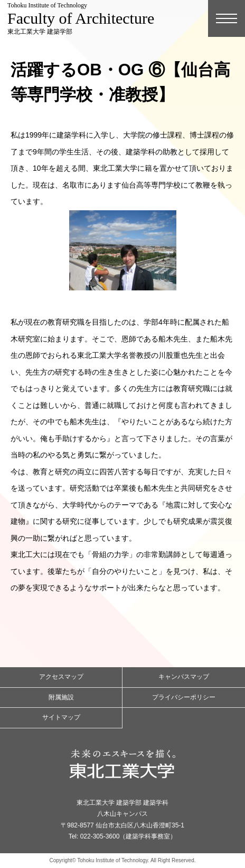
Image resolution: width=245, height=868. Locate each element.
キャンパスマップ (184, 677)
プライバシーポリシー (184, 697)
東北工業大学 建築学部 (81, 18)
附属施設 (61, 697)
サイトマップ (61, 717)
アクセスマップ (61, 677)
